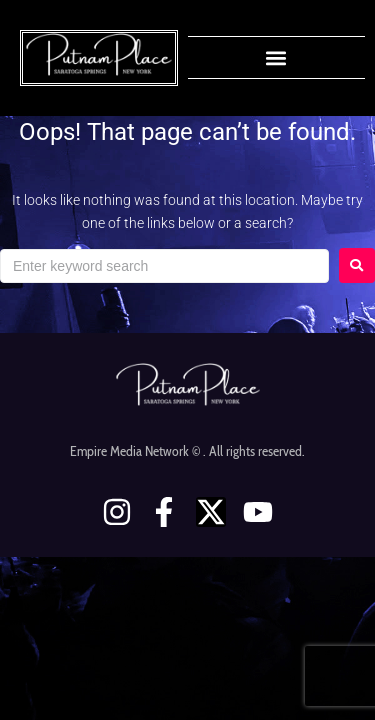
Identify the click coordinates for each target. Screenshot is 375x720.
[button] (276, 57)
